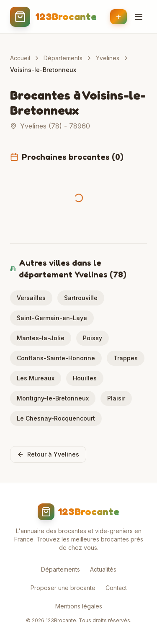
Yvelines (108, 58)
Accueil (20, 58)
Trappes (126, 358)
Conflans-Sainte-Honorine (56, 358)
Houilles (85, 378)
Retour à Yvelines (48, 454)
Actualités (103, 569)
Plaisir (116, 398)
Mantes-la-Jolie (41, 338)
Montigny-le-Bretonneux (53, 398)
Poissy (93, 338)
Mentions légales (79, 606)
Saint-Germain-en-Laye (52, 318)
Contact (116, 588)
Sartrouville (81, 298)
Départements (63, 58)
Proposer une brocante (63, 588)
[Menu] (139, 17)
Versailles (31, 298)
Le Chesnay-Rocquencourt (56, 418)
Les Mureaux (36, 378)
